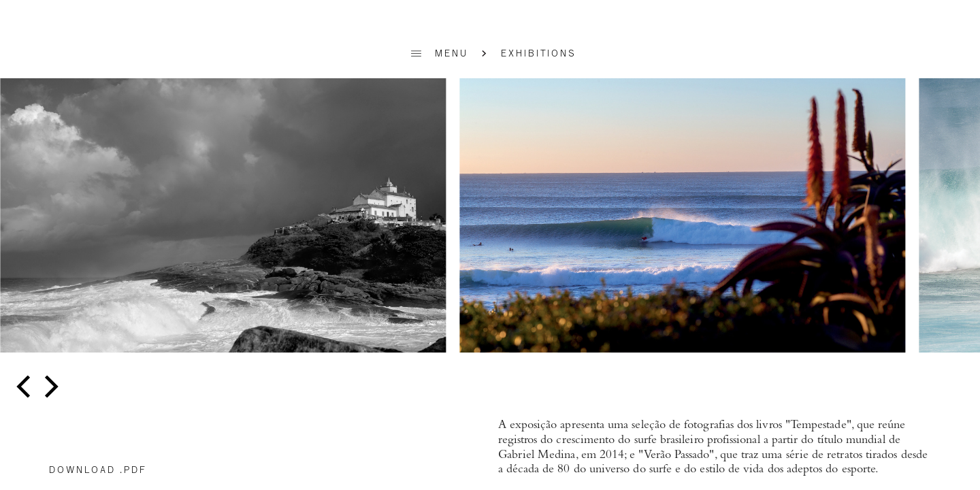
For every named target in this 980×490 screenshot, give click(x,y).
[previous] (26, 387)
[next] (49, 387)
